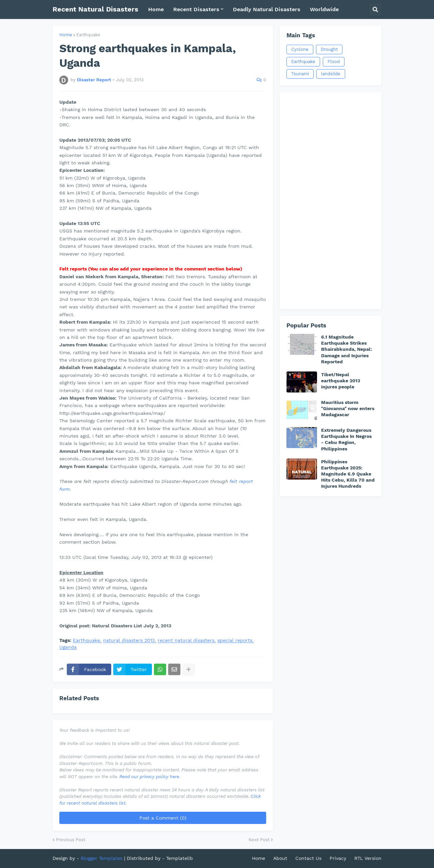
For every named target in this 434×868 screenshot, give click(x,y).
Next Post (259, 840)
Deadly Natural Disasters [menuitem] (267, 9)
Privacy (338, 858)
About (280, 858)
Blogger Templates (102, 858)
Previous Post (71, 840)
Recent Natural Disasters (95, 9)
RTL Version (368, 858)
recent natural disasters (186, 640)
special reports (235, 640)
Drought (329, 49)
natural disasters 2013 (129, 640)
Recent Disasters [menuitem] (196, 9)
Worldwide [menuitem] (324, 9)
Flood (334, 62)
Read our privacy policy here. (150, 777)
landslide (331, 74)
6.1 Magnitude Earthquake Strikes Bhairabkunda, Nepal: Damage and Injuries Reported (347, 349)
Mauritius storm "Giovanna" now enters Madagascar (348, 408)
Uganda (68, 647)
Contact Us (308, 858)
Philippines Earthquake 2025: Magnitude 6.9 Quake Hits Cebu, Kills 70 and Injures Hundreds (348, 474)
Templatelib (180, 858)
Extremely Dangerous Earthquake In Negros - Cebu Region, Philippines (346, 439)
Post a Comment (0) (163, 818)
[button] (375, 9)
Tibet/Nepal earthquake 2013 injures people (341, 381)
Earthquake (88, 35)
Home (66, 35)
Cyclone (300, 49)
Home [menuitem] (156, 9)
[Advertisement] (331, 201)
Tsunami (300, 74)
